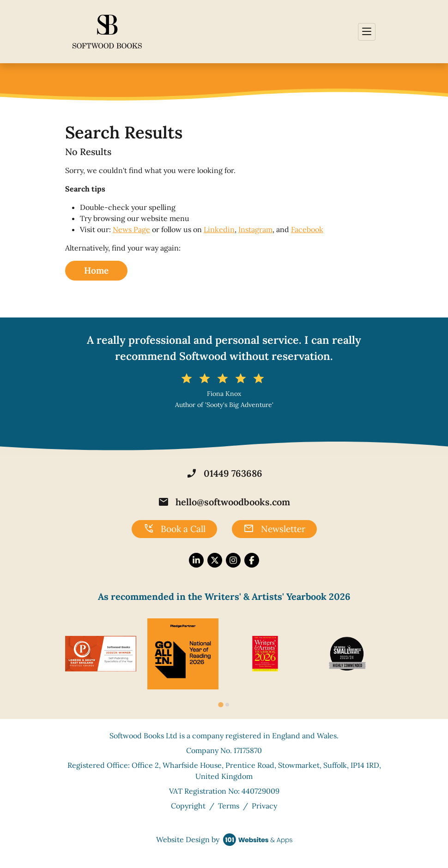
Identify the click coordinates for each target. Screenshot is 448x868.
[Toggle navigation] (367, 32)
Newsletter (274, 529)
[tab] (221, 704)
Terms (229, 806)
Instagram (255, 229)
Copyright (188, 806)
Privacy (264, 806)
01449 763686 (224, 473)
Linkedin (219, 229)
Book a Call (174, 529)
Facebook (307, 229)
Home (96, 270)
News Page (131, 229)
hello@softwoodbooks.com (224, 502)
